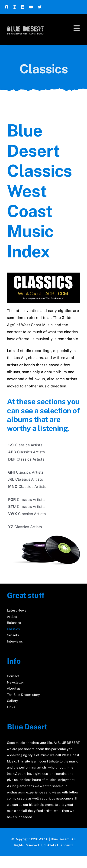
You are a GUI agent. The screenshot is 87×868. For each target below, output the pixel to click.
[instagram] (15, 7)
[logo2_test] (25, 25)
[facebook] (6, 7)
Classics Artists (25, 445)
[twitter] (40, 7)
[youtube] (31, 7)
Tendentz (66, 845)
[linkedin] (23, 7)
